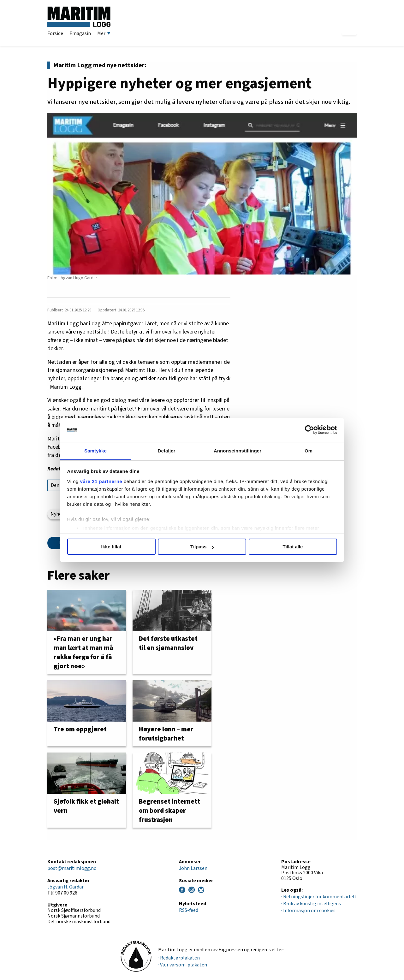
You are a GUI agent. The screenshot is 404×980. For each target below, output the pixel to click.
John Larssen (193, 868)
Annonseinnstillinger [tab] (238, 451)
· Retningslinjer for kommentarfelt (319, 897)
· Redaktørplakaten (179, 958)
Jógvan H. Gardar (65, 887)
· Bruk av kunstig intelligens (311, 904)
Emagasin (80, 33)
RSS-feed (189, 910)
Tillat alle (293, 547)
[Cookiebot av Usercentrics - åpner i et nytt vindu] (309, 430)
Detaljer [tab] (167, 451)
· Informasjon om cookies (308, 911)
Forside (55, 33)
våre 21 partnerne (101, 481)
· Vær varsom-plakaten (183, 965)
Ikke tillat (111, 547)
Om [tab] (309, 451)
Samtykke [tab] (95, 451)
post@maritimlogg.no (72, 868)
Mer (104, 33)
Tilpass (202, 547)
